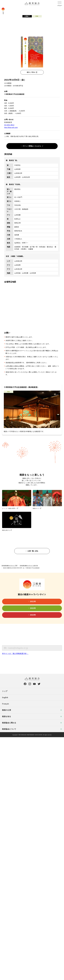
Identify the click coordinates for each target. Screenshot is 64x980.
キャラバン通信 (56, 9)
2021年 (33, 601)
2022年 (33, 608)
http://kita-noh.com (11, 127)
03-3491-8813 (9, 125)
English (5, 697)
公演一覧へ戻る (33, 551)
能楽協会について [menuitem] (9, 729)
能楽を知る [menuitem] (7, 716)
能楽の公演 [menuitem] (7, 710)
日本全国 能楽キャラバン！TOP (10, 566)
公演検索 (26, 9)
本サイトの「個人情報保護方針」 (15, 654)
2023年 (33, 615)
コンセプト (12, 9)
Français (6, 704)
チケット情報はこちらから (32, 146)
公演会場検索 (40, 9)
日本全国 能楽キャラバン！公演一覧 (29, 566)
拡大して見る (31, 72)
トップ (5, 691)
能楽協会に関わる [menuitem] (9, 723)
